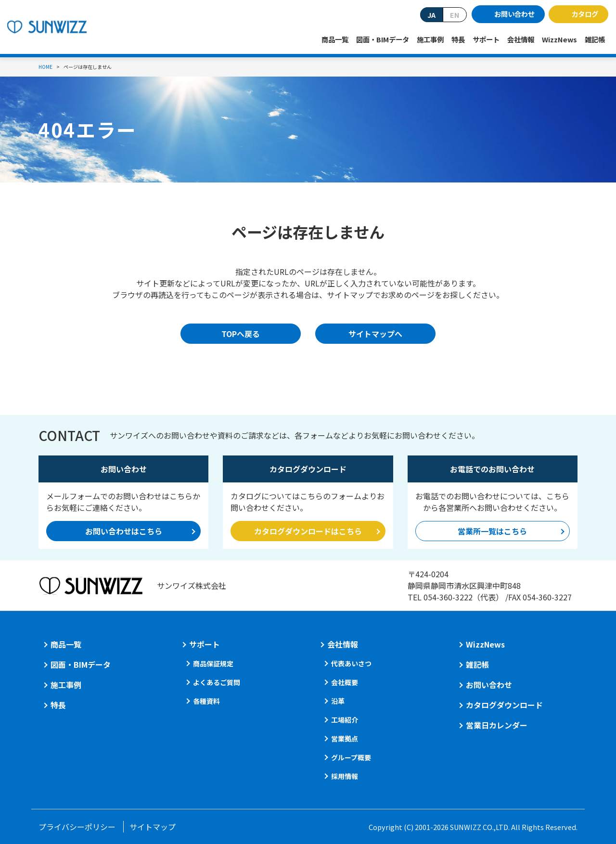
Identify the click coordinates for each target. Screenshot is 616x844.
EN (455, 15)
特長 (458, 39)
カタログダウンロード (504, 705)
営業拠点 (345, 739)
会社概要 (345, 682)
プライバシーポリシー (77, 827)
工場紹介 (345, 720)
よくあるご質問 (217, 682)
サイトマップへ (375, 334)
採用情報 (345, 776)
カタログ (585, 14)
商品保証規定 (213, 663)
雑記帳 (595, 39)
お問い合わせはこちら (124, 531)
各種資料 (206, 701)
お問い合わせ (514, 14)
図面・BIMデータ (383, 39)
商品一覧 (335, 39)
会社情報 (521, 39)
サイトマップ (153, 827)
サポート (486, 39)
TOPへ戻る (241, 334)
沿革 (338, 701)
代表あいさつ (351, 663)
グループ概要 (351, 757)
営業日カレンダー (497, 725)
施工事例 (430, 39)
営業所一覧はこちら (492, 531)
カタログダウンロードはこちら (308, 531)
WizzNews (559, 39)
